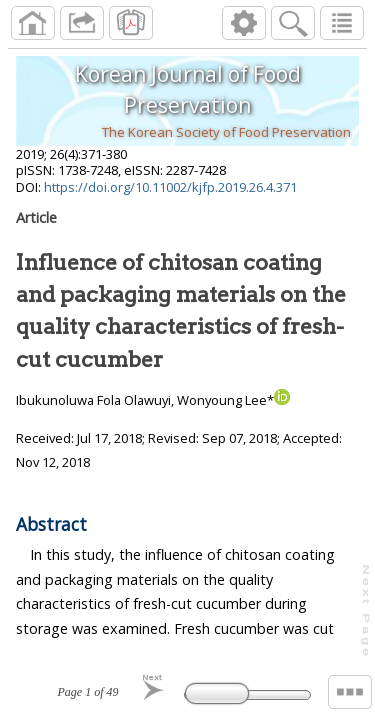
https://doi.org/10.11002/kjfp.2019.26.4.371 (170, 187)
